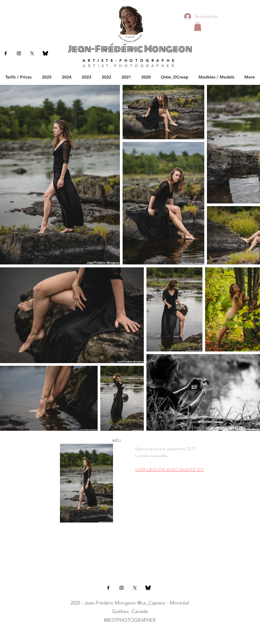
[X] (32, 53)
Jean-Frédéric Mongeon (130, 49)
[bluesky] (45, 53)
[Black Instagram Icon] (19, 53)
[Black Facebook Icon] (6, 53)
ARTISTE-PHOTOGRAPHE (130, 60)
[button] (198, 26)
